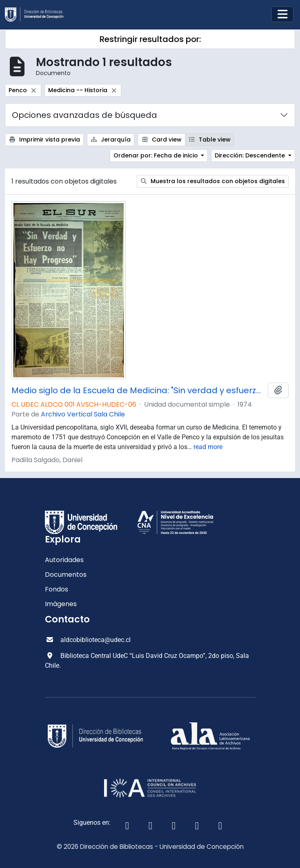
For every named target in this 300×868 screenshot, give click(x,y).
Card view (161, 139)
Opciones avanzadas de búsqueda (84, 115)
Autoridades (64, 560)
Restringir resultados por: (150, 39)
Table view (210, 139)
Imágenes (61, 604)
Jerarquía (111, 139)
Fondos (57, 589)
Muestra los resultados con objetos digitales (213, 181)
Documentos (66, 575)
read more (208, 447)
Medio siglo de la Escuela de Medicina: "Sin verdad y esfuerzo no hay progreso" (138, 390)
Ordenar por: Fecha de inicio (157, 155)
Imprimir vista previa (44, 139)
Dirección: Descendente (251, 155)
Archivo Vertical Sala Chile (83, 414)
